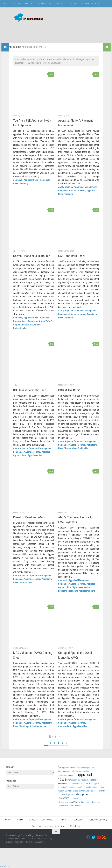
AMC (60, 187)
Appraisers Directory (90, 4)
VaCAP (49, 321)
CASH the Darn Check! (72, 256)
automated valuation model (83, 784)
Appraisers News (36, 321)
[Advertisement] (53, 31)
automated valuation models (74, 771)
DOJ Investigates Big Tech (30, 390)
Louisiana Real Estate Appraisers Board (76, 591)
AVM (67, 806)
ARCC (65, 791)
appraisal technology (90, 802)
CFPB (63, 784)
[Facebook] (88, 837)
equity (88, 767)
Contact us (71, 4)
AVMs (69, 791)
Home (6, 4)
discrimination (72, 775)
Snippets (29, 4)
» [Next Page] (66, 743)
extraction (69, 784)
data (68, 780)
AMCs (80, 802)
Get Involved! (43, 4)
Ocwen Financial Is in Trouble (32, 256)
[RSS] (104, 837)
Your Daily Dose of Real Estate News (48, 826)
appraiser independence (82, 780)
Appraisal (17, 180)
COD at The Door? (69, 390)
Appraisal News (31, 180)
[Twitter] (94, 837)
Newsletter (75, 826)
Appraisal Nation (68, 767)
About (58, 4)
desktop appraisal (75, 806)
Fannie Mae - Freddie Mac (77, 448)
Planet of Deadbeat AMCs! (30, 517)
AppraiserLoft (65, 726)
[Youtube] (99, 837)
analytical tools (80, 767)
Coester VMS (26, 583)
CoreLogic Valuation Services (34, 726)
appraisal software (79, 791)
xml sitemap (6, 866)
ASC (72, 780)
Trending (17, 4)
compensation (67, 802)
